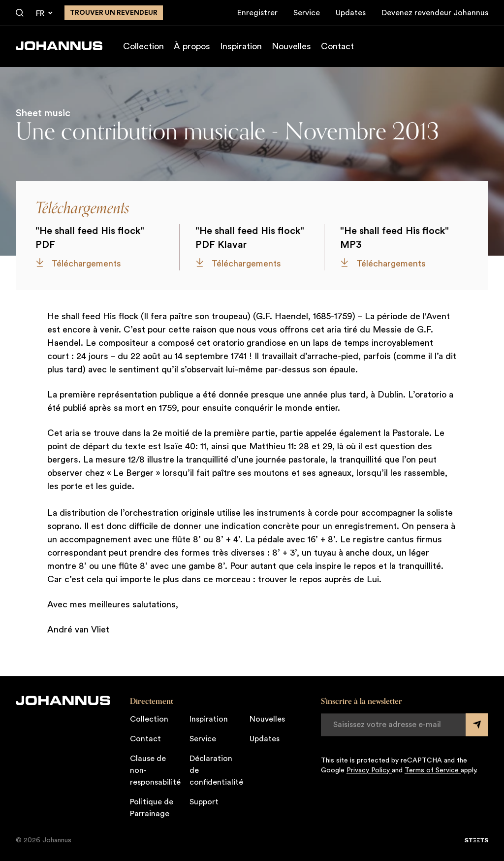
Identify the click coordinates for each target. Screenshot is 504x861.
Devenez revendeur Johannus (435, 13)
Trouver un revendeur (114, 13)
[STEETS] (476, 840)
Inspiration (241, 46)
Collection (143, 46)
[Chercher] (20, 13)
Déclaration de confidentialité (216, 770)
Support (204, 802)
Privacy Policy (369, 770)
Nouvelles (291, 46)
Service (307, 13)
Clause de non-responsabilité (155, 770)
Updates (351, 13)
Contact (337, 46)
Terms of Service (433, 770)
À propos (192, 46)
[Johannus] (59, 46)
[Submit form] (477, 725)
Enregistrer (257, 13)
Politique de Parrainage (152, 808)
